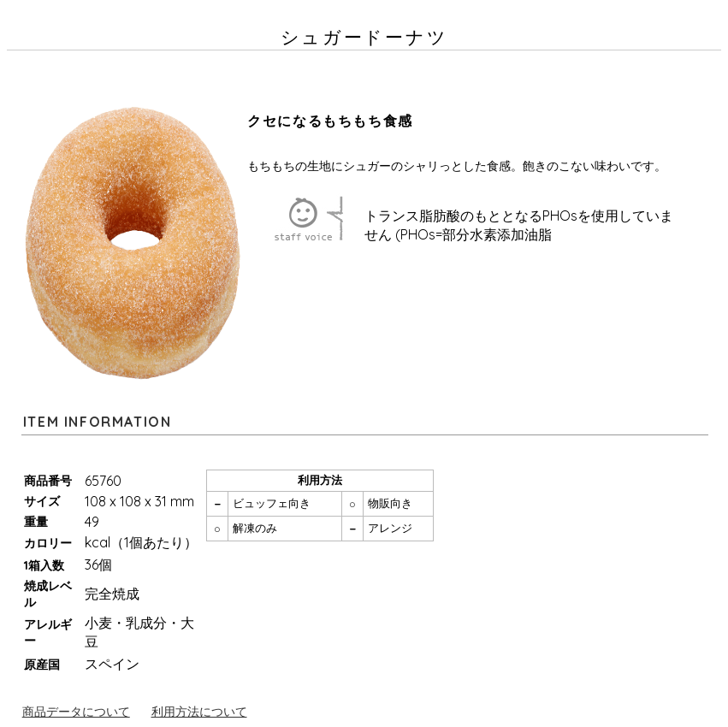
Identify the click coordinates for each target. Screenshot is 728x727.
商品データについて (76, 712)
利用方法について (199, 712)
